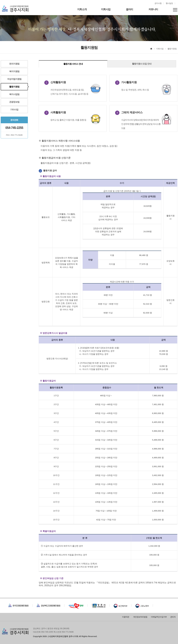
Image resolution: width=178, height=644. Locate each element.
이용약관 (126, 617)
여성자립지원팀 (14, 79)
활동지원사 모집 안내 (142, 64)
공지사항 (158, 3)
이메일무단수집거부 (159, 617)
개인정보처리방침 (140, 617)
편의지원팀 (14, 64)
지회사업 (106, 9)
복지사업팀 (14, 94)
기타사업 (14, 110)
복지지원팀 (14, 71)
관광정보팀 (14, 102)
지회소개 (82, 9)
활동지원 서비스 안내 (73, 64)
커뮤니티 (153, 9)
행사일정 (169, 3)
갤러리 (129, 9)
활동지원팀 (14, 87)
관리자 (173, 617)
